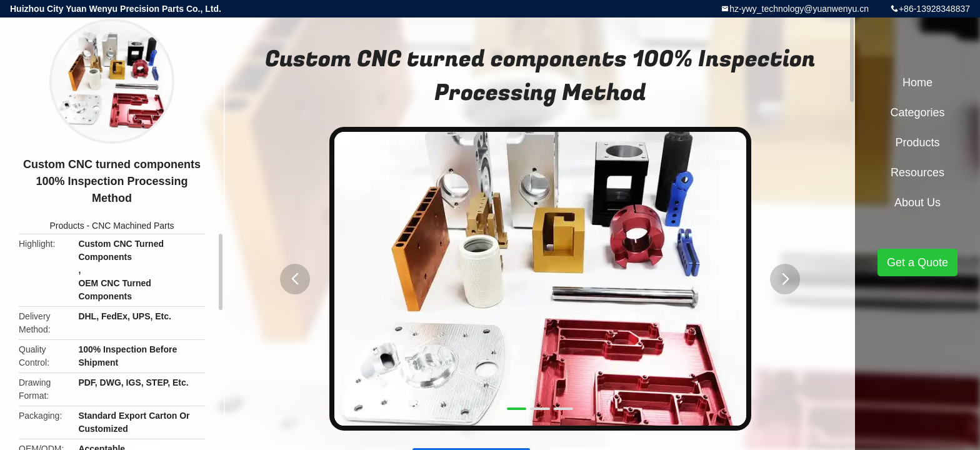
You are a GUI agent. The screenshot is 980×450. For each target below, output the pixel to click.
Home (917, 82)
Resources (917, 172)
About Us (917, 202)
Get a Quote (917, 262)
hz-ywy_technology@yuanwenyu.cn (799, 9)
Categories (917, 112)
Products (67, 226)
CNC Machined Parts (133, 226)
